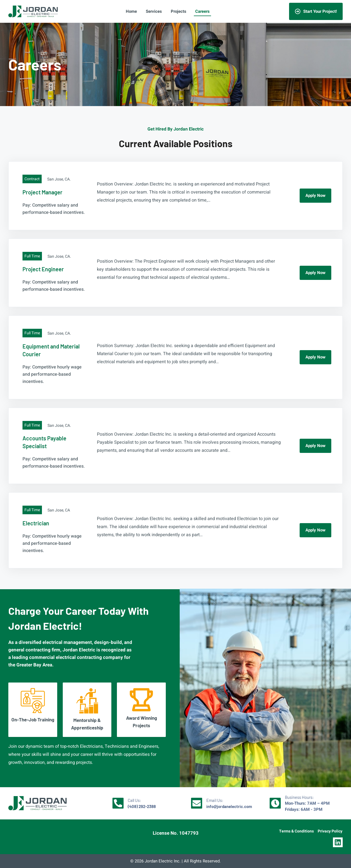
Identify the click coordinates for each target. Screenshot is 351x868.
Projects (179, 11)
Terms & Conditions (296, 831)
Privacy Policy (330, 831)
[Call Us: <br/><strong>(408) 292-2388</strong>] (118, 803)
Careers (202, 11)
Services (154, 11)
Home (131, 11)
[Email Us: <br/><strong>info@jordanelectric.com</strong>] (197, 803)
